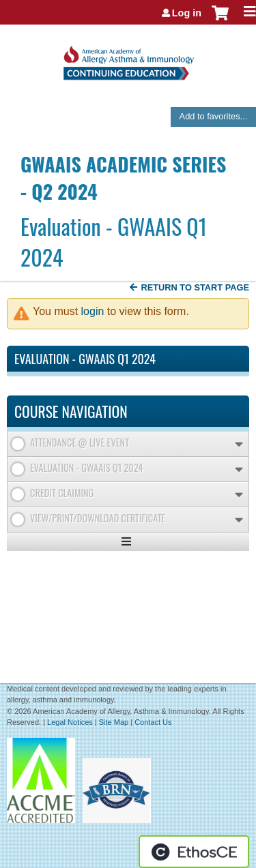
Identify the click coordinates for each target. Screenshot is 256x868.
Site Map (114, 722)
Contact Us (153, 722)
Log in (187, 13)
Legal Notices (70, 722)
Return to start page (195, 287)
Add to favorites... (214, 116)
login (93, 311)
